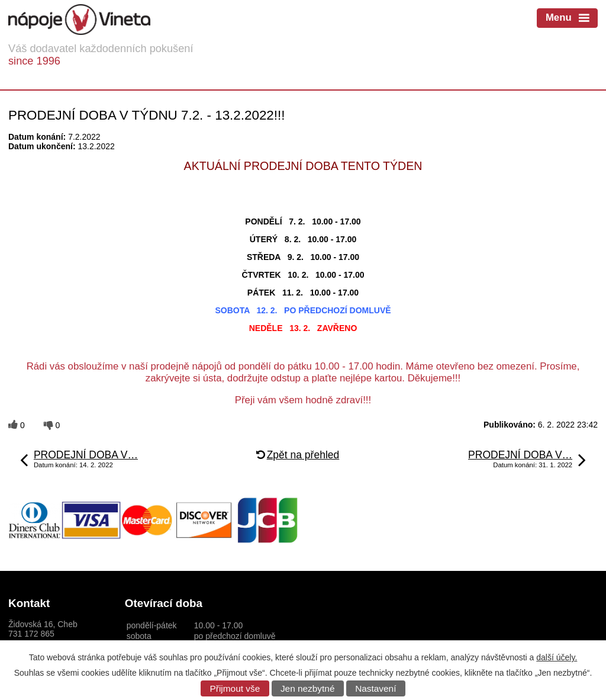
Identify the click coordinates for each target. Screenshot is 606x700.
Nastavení (375, 688)
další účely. (557, 657)
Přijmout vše (235, 688)
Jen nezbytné (308, 688)
